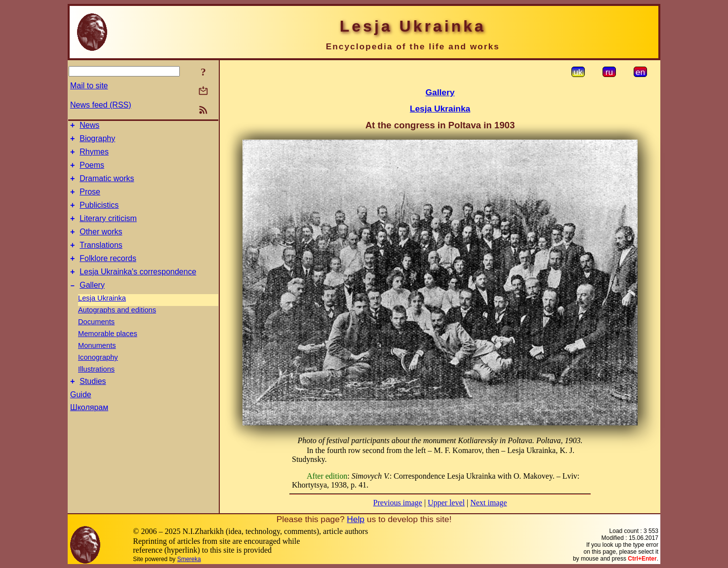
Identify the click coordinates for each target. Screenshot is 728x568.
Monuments (97, 365)
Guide (81, 415)
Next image (488, 503)
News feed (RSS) (101, 105)
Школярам (89, 428)
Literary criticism (108, 230)
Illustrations (96, 388)
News (89, 127)
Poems (92, 171)
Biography (97, 141)
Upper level (446, 503)
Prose (90, 201)
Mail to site (89, 86)
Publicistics (99, 215)
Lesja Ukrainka (102, 317)
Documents (96, 341)
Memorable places (108, 353)
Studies (93, 402)
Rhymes (94, 156)
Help (356, 519)
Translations (101, 260)
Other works (101, 245)
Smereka (189, 559)
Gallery (92, 304)
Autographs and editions (117, 329)
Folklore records (108, 275)
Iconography (98, 377)
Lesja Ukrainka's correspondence (138, 289)
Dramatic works (107, 186)
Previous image (398, 503)
